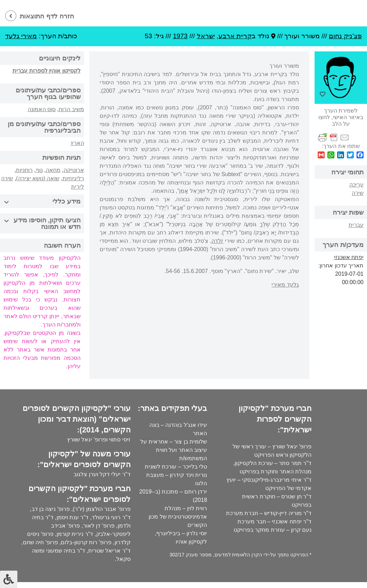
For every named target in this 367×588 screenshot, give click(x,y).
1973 (180, 36)
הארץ (77, 143)
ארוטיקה (74, 170)
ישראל (206, 36)
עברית (356, 225)
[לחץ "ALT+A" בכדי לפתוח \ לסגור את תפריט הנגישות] (9, 579)
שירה (358, 193)
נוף (39, 170)
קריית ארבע (235, 36)
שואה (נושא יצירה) (38, 178)
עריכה (356, 185)
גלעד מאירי (285, 285)
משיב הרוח (71, 109)
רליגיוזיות (73, 178)
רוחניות (24, 170)
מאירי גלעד (21, 36)
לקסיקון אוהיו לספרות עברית (46, 71)
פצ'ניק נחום (345, 36)
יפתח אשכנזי (349, 257)
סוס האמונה (42, 109)
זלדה (217, 241)
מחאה (53, 170)
